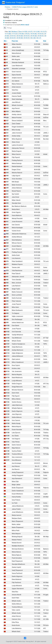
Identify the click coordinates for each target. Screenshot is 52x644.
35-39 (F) (41, 36)
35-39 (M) (34, 36)
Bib (6, 41)
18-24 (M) (34, 34)
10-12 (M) (36, 32)
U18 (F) (27, 34)
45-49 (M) (20, 38)
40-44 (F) (13, 38)
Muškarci (15, 32)
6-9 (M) (25, 32)
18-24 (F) (41, 34)
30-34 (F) (27, 36)
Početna (7, 7)
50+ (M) (33, 38)
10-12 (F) (43, 32)
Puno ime (15, 41)
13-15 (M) (8, 34)
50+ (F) (39, 38)
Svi (10, 32)
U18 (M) (21, 34)
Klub (45, 41)
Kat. (37, 41)
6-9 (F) (30, 32)
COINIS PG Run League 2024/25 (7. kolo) (25, 7)
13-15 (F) (15, 34)
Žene (20, 32)
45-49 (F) (27, 38)
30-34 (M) (20, 36)
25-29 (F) (13, 36)
